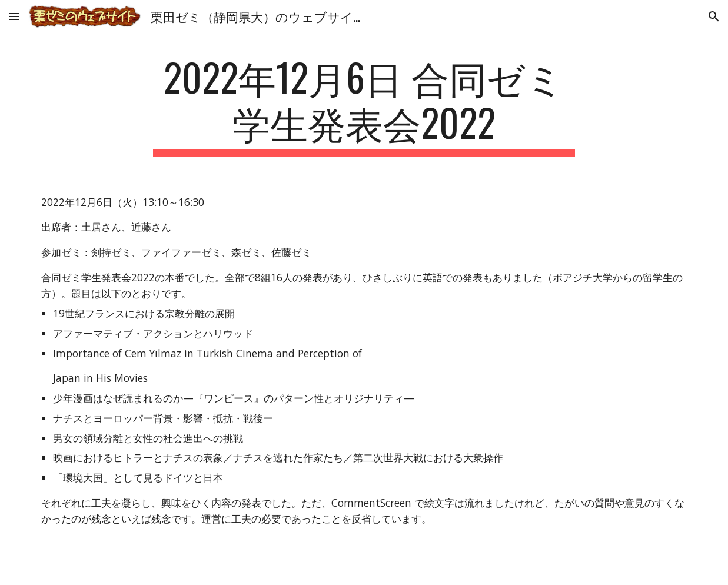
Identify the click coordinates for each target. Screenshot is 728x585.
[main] (364, 105)
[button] (14, 16)
